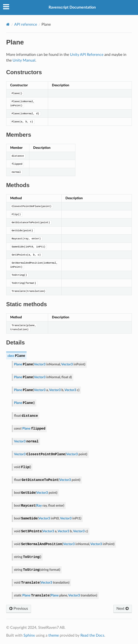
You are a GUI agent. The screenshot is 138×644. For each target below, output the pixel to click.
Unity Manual (24, 60)
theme (54, 635)
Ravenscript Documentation (72, 7)
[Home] (8, 24)
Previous (19, 609)
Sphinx (29, 635)
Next (123, 609)
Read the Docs (92, 635)
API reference (26, 24)
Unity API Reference (87, 55)
